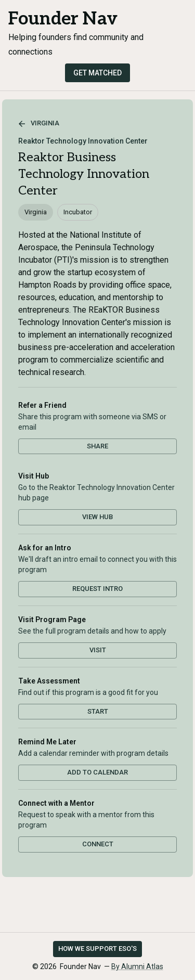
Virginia (39, 124)
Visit (98, 650)
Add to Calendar (97, 772)
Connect (98, 844)
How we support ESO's (97, 949)
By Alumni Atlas (137, 966)
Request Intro (97, 589)
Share (97, 446)
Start (98, 711)
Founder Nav (63, 19)
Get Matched (97, 73)
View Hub (97, 517)
